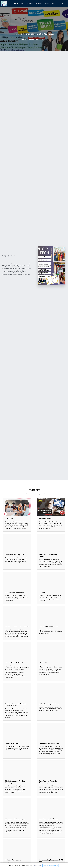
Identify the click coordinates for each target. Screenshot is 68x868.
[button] (60, 3)
